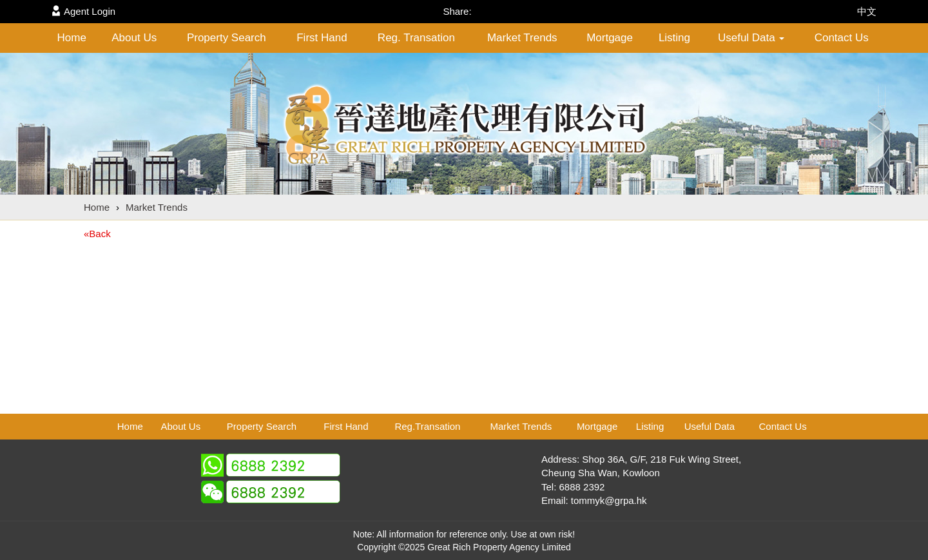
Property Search (227, 38)
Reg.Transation (427, 426)
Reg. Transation (416, 38)
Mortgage (610, 38)
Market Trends (522, 38)
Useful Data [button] (751, 38)
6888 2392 (582, 487)
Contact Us (842, 38)
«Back (97, 234)
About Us (134, 38)
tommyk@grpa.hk (609, 500)
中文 (867, 11)
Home (72, 38)
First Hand (322, 38)
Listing (674, 38)
